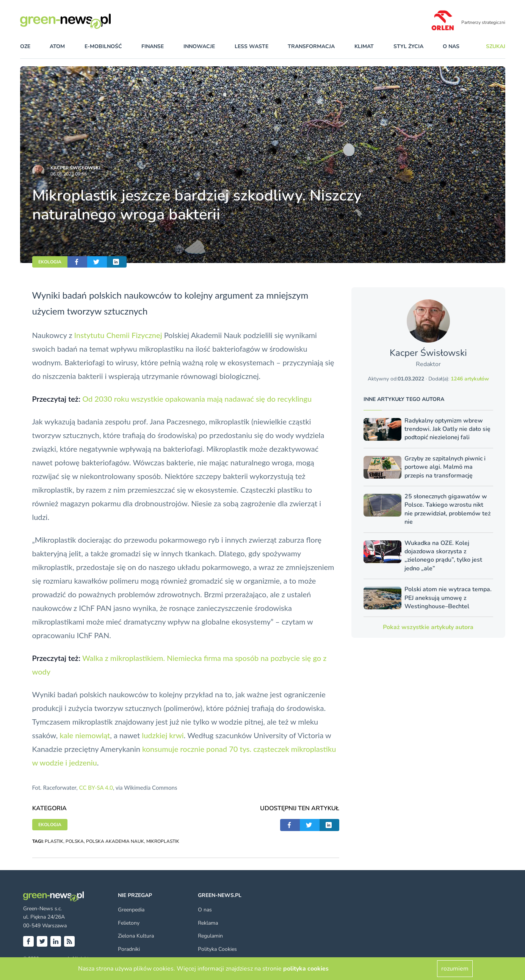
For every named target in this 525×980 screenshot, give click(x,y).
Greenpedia (131, 910)
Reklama (208, 923)
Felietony (129, 923)
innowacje (199, 46)
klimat (364, 46)
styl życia (408, 46)
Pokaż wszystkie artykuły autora (428, 627)
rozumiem (455, 969)
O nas (451, 46)
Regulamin (210, 936)
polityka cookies (306, 969)
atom (57, 46)
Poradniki (129, 949)
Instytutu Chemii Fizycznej (118, 335)
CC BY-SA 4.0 (96, 787)
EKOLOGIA (50, 262)
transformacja (311, 46)
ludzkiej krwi (163, 735)
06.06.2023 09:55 (69, 174)
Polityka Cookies (217, 949)
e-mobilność (103, 46)
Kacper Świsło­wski (75, 168)
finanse (153, 46)
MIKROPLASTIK (163, 841)
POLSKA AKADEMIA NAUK (115, 841)
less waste (252, 46)
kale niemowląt (85, 735)
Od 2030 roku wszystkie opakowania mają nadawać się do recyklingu (197, 399)
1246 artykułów (470, 379)
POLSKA (75, 841)
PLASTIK (54, 841)
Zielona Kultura (136, 936)
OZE (25, 46)
